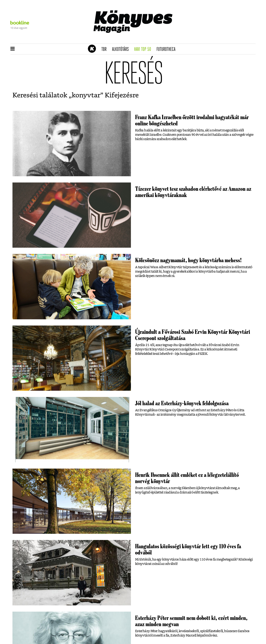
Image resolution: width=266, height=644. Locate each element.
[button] (13, 49)
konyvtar (86, 95)
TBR (105, 49)
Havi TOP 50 (144, 49)
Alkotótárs (122, 49)
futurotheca (167, 49)
